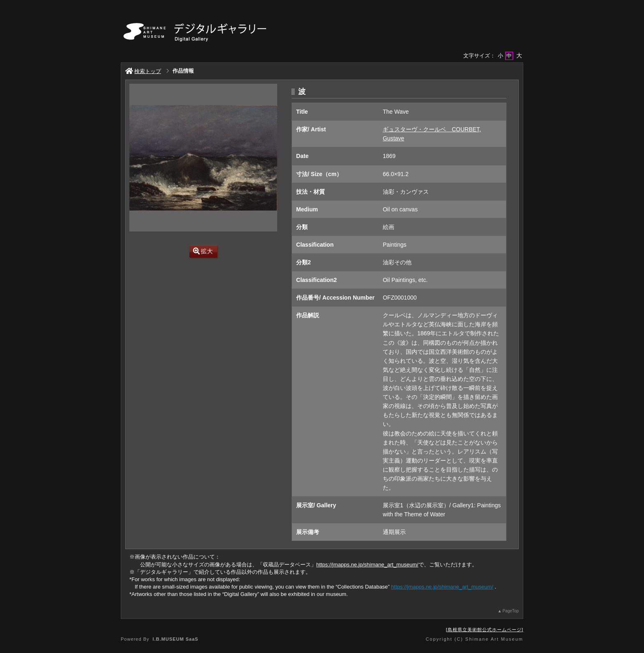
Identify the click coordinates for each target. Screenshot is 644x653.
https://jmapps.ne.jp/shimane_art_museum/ (367, 565)
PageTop (511, 611)
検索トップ (143, 71)
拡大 (203, 251)
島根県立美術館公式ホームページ (485, 630)
